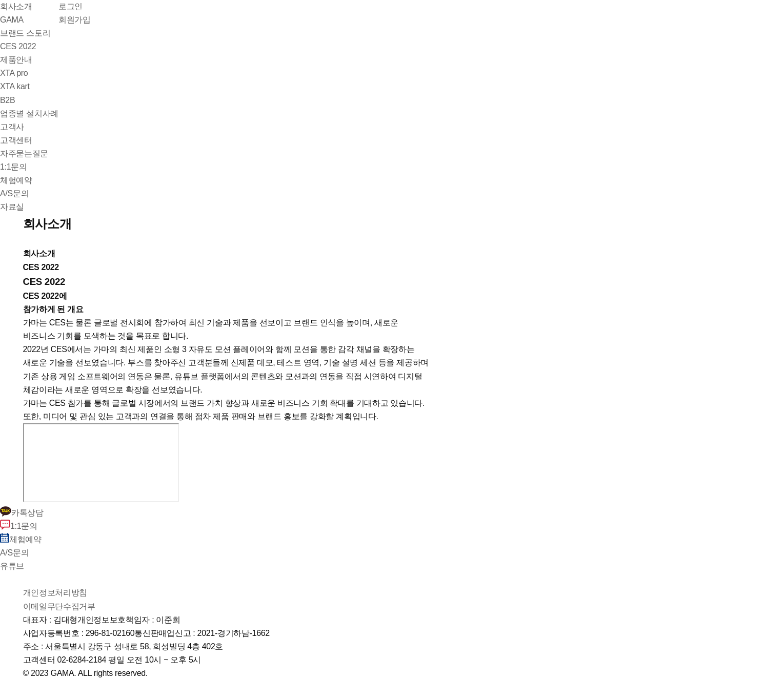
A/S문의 (14, 553)
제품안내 (16, 60)
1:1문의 (19, 526)
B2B (7, 100)
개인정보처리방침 (55, 593)
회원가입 (75, 20)
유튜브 (12, 566)
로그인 (71, 6)
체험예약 (21, 539)
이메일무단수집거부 (59, 606)
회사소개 (16, 6)
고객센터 (16, 140)
